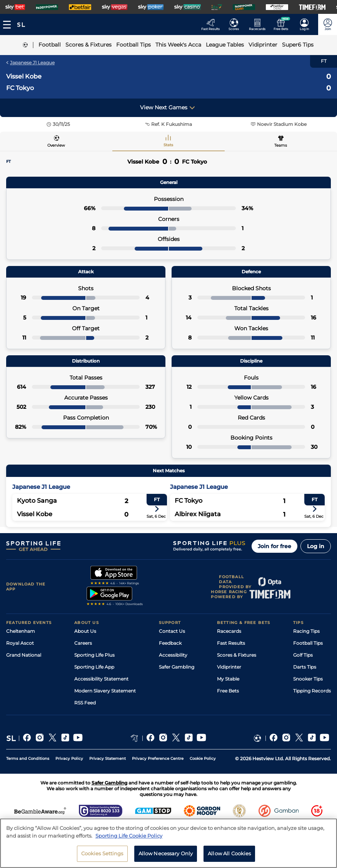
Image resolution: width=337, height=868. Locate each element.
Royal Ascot (20, 643)
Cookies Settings (102, 853)
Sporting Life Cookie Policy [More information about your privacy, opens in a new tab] (129, 836)
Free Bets (228, 691)
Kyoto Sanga (37, 501)
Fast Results (231, 643)
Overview (56, 145)
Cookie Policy (203, 758)
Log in (316, 546)
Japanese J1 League (30, 63)
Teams (281, 145)
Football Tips (308, 643)
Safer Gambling (177, 667)
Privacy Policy (69, 758)
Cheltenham (21, 631)
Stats (168, 145)
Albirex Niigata (198, 514)
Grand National (24, 655)
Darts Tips (305, 667)
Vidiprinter (229, 667)
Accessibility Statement (101, 679)
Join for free (274, 546)
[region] (168, 843)
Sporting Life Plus (94, 655)
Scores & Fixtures (237, 655)
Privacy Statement (108, 758)
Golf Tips (303, 655)
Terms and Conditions (28, 758)
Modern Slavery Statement (105, 691)
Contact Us (172, 631)
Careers (83, 643)
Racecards (229, 631)
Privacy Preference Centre (158, 758)
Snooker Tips (308, 679)
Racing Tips (306, 631)
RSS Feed (85, 703)
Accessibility (173, 655)
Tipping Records (312, 691)
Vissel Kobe (24, 76)
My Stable (228, 679)
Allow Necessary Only (166, 853)
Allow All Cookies (229, 853)
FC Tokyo (20, 88)
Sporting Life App (94, 667)
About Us (85, 631)
